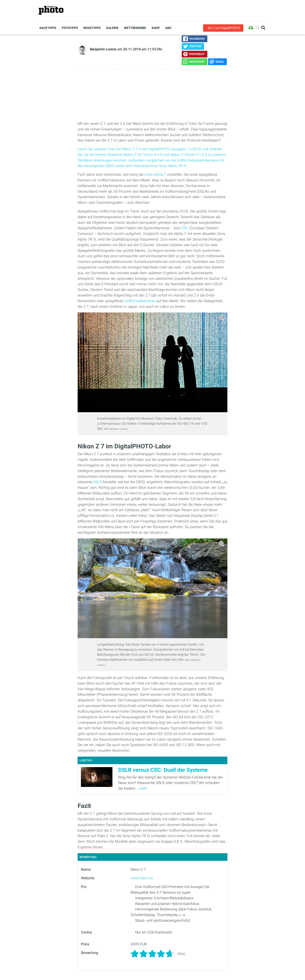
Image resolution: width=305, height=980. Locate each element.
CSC (185, 228)
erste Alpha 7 (155, 175)
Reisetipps (92, 28)
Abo (168, 28)
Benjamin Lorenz (103, 49)
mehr (143, 788)
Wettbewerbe (135, 28)
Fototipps (70, 28)
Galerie (112, 28)
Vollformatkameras (140, 301)
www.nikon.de (142, 878)
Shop (156, 28)
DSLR (98, 482)
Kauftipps (48, 28)
